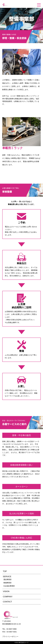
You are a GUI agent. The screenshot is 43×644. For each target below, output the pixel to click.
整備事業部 (7, 583)
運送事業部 (7, 579)
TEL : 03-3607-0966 (9, 629)
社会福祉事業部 (9, 586)
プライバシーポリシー (10, 636)
